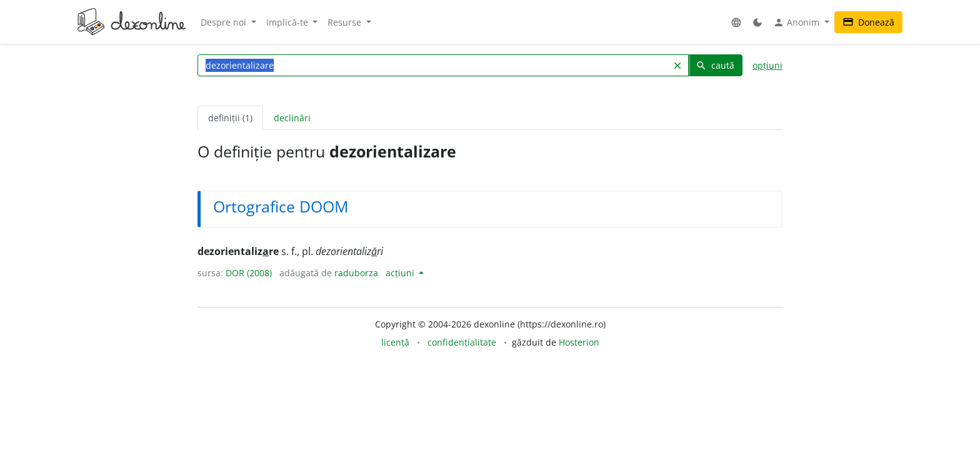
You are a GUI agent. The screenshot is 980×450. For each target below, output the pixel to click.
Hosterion (579, 342)
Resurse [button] (346, 22)
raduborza (356, 273)
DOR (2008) (249, 273)
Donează (868, 22)
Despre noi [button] (225, 22)
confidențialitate (462, 342)
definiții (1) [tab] (230, 118)
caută (715, 65)
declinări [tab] (292, 118)
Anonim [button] (797, 22)
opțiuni (767, 65)
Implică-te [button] (288, 22)
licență (395, 342)
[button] (736, 22)
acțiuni (401, 273)
